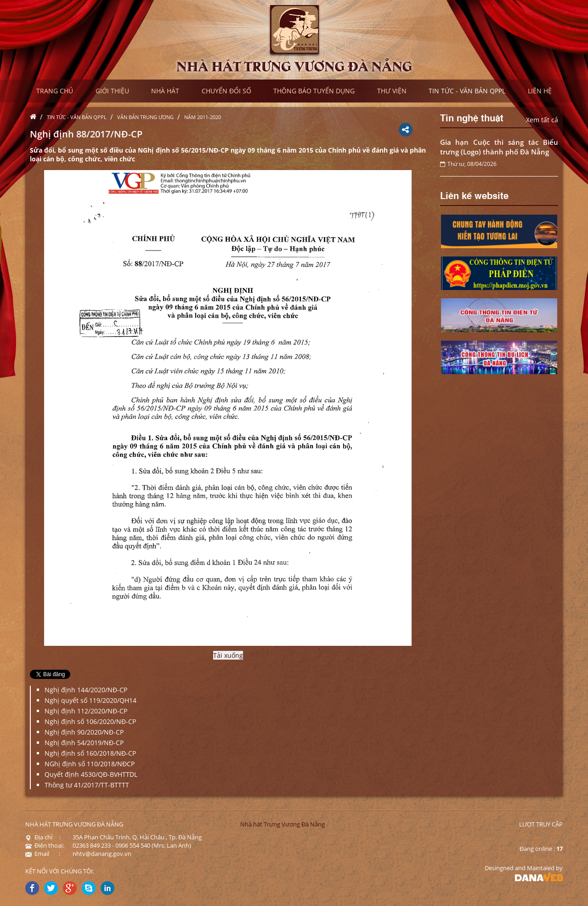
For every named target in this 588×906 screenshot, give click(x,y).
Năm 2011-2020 (203, 117)
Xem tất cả (542, 120)
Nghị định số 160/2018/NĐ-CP (90, 753)
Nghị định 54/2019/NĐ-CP (84, 743)
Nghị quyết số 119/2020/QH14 (90, 700)
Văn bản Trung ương (145, 117)
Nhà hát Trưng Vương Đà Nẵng (283, 824)
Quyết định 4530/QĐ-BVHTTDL (91, 774)
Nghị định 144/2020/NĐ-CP (86, 690)
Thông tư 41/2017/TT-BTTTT (87, 785)
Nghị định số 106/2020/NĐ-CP (90, 721)
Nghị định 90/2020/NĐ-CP (84, 732)
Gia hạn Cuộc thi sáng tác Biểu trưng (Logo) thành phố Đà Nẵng (499, 147)
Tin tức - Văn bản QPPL (77, 117)
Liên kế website (474, 195)
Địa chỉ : (43, 837)
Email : (43, 854)
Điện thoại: (45, 845)
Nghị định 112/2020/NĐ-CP (86, 711)
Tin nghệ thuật (472, 117)
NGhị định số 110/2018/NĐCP (90, 764)
